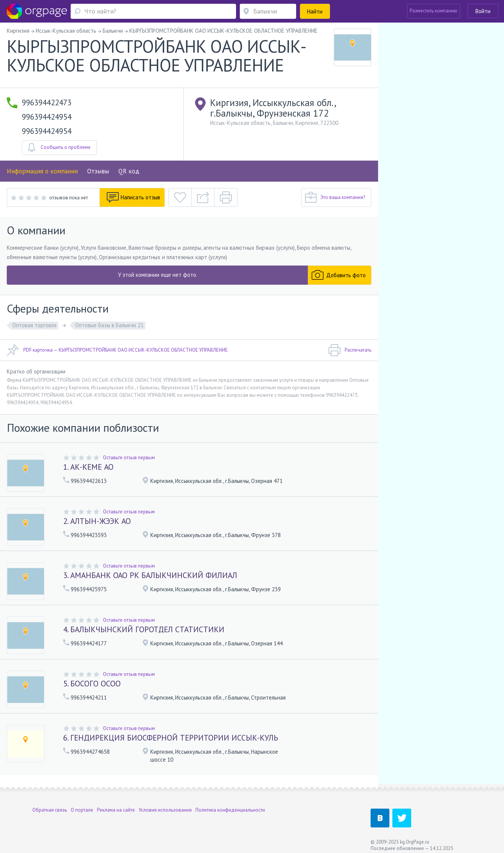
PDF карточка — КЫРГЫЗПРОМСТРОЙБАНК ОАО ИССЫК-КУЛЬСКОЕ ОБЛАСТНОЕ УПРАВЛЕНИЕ (117, 350)
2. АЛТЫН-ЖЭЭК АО (97, 521)
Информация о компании (42, 171)
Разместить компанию (434, 11)
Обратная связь (50, 805)
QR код (129, 171)
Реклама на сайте (116, 805)
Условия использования (165, 805)
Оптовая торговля (34, 325)
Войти (483, 11)
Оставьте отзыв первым (129, 458)
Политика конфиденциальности (230, 805)
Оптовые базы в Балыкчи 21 (109, 325)
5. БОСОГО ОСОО (92, 684)
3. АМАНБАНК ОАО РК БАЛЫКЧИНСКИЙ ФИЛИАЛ (150, 575)
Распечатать (350, 350)
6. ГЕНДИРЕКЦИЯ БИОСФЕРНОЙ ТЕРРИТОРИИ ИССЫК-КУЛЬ (171, 738)
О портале (82, 805)
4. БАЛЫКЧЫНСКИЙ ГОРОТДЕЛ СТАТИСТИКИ (144, 629)
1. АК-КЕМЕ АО (88, 467)
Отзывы (98, 171)
